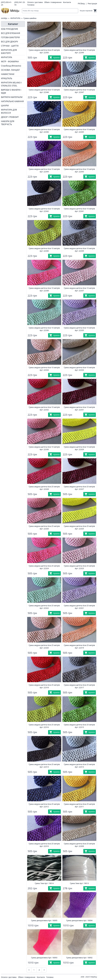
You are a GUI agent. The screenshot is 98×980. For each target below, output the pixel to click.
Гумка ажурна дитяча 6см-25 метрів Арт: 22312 (44, 805)
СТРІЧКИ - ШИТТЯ (10, 46)
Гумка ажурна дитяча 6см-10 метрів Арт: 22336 (44, 329)
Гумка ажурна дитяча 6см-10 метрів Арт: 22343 (79, 170)
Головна (31, 5)
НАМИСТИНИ (8, 74)
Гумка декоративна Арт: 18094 (79, 920)
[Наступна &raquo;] (44, 970)
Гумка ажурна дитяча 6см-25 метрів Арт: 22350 (44, 51)
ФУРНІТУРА (15, 18)
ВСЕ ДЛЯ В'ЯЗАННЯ (11, 33)
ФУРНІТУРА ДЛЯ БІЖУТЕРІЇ (9, 52)
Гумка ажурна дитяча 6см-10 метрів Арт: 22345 (79, 131)
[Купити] (54, 58)
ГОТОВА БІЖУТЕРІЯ (10, 37)
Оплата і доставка (35, 2)
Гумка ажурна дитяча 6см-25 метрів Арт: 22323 (79, 567)
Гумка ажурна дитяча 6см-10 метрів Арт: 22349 (79, 51)
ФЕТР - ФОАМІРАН (10, 62)
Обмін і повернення (53, 2)
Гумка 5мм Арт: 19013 (79, 883)
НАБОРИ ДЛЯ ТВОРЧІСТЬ (8, 123)
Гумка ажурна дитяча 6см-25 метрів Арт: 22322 (44, 607)
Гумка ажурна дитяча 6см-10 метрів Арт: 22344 (44, 170)
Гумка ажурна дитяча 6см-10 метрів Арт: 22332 (44, 408)
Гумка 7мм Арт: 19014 (44, 883)
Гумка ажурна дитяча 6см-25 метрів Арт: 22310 (44, 845)
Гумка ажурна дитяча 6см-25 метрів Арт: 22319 (79, 647)
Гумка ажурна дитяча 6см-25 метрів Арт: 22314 (44, 766)
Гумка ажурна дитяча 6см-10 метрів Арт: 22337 (79, 289)
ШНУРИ (5, 106)
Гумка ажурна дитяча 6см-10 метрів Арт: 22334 (44, 369)
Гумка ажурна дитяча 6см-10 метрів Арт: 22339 (79, 250)
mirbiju (4, 18)
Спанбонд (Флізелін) (11, 66)
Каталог (13, 24)
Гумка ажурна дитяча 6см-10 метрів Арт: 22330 (44, 448)
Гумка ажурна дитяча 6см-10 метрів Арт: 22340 (44, 250)
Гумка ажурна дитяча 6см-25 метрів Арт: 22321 (79, 607)
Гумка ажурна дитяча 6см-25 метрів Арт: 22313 (79, 766)
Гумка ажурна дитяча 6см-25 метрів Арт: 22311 (79, 805)
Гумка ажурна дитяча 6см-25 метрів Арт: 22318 (44, 686)
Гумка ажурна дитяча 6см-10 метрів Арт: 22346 (44, 131)
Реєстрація (92, 4)
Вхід (83, 4)
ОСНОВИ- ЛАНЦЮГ (10, 70)
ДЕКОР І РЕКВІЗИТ (10, 117)
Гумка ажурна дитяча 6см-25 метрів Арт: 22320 (44, 647)
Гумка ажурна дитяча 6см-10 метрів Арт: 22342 (44, 210)
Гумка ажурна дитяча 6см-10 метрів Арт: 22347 (79, 91)
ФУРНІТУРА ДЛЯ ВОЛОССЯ (9, 111)
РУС (79, 4)
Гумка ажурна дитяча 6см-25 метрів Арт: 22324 (44, 567)
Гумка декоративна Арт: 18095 (44, 920)
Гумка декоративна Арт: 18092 (79, 958)
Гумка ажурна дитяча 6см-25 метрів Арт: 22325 (79, 527)
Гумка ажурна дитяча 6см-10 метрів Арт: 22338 (44, 289)
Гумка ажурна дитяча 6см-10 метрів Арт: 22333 (79, 369)
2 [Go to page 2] (39, 970)
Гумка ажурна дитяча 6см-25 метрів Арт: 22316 (44, 726)
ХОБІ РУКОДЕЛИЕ (10, 29)
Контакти (67, 2)
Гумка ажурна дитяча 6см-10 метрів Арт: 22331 (79, 408)
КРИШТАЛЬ (7, 78)
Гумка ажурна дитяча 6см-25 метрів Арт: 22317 (79, 686)
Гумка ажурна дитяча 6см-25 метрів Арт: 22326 (44, 527)
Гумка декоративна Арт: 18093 (44, 958)
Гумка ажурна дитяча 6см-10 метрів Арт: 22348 (44, 91)
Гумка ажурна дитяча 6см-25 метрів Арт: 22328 (44, 488)
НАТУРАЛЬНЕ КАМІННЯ (12, 101)
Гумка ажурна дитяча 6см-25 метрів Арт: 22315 (79, 726)
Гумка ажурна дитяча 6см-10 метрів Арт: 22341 (79, 210)
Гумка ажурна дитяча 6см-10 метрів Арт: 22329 (79, 448)
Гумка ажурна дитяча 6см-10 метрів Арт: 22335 (79, 329)
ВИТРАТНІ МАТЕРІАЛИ (12, 97)
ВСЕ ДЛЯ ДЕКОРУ (10, 42)
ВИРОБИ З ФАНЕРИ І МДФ (11, 91)
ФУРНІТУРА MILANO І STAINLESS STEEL (11, 84)
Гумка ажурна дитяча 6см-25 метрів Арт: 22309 (79, 845)
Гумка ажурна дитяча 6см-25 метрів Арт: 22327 (79, 488)
